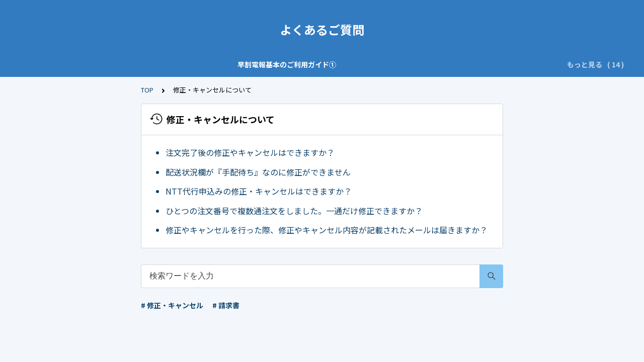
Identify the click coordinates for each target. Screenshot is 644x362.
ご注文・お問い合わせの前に (315, 64)
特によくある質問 (403, 64)
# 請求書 (226, 305)
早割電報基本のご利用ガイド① (93, 64)
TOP (147, 90)
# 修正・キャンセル (172, 305)
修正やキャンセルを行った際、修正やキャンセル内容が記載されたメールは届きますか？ (327, 230)
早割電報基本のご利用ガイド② (206, 64)
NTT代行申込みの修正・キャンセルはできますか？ (259, 191)
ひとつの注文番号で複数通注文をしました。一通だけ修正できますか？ (294, 211)
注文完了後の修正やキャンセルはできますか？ (250, 152)
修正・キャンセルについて (488, 64)
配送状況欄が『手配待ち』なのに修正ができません (258, 172)
